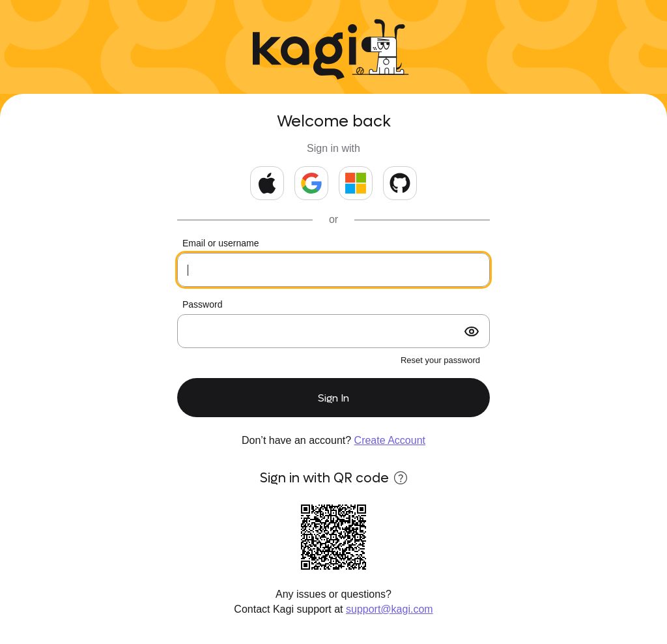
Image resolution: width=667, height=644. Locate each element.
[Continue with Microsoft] (356, 183)
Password (202, 304)
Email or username (221, 243)
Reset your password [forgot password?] (440, 360)
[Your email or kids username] (333, 270)
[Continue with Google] (311, 183)
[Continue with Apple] (267, 183)
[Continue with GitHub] (400, 183)
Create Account (390, 440)
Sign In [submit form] (333, 398)
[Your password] (333, 331)
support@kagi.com (390, 609)
